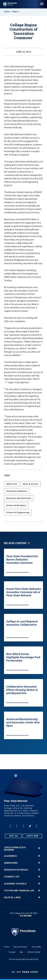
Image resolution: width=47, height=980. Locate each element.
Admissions (11, 863)
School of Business (16, 505)
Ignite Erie (12, 484)
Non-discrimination (20, 947)
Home (7, 12)
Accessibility (36, 947)
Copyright (12, 952)
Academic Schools (15, 884)
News (15, 12)
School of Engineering (18, 512)
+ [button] (39, 848)
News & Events (31, 484)
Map (21, 952)
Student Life (12, 877)
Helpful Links (12, 897)
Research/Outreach (16, 870)
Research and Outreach (19, 498)
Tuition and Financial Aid (19, 891)
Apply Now (32, 836)
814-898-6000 (26, 916)
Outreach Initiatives (17, 491)
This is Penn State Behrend (15, 849)
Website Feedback (34, 952)
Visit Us (13, 836)
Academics (10, 856)
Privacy (7, 947)
